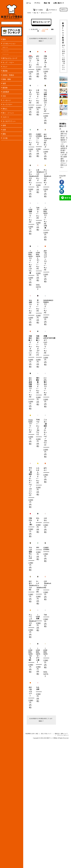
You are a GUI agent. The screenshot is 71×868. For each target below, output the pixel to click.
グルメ (5, 67)
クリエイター (6, 51)
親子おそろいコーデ (10, 58)
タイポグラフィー (9, 121)
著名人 (5, 109)
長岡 (4, 125)
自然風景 (6, 92)
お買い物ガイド (59, 3)
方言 (4, 96)
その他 (5, 138)
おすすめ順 (45, 29)
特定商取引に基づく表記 (32, 734)
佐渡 (4, 130)
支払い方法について (46, 734)
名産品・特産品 (8, 75)
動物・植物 (7, 79)
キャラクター (7, 104)
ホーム (29, 3)
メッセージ (7, 100)
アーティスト (6, 54)
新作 (4, 39)
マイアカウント (52, 10)
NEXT (41, 41)
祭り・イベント (8, 113)
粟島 (4, 134)
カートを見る (38, 10)
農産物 (5, 71)
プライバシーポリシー (63, 735)
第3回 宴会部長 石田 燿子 (64, 148)
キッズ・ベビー (8, 62)
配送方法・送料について (61, 734)
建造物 (5, 88)
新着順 (43, 31)
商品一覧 (47, 3)
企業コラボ (5, 47)
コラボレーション (9, 43)
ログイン (64, 9)
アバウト (37, 3)
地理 (4, 83)
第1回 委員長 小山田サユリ (64, 134)
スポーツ (6, 117)
